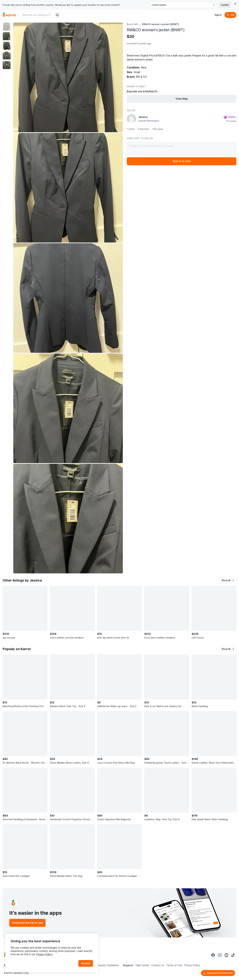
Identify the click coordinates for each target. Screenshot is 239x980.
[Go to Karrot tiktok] (233, 955)
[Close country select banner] (235, 4)
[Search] (57, 15)
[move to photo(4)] (7, 55)
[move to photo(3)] (7, 46)
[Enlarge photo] (68, 77)
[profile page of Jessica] (131, 119)
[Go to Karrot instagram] (220, 955)
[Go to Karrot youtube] (226, 955)
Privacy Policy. (44, 954)
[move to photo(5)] (7, 65)
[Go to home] (9, 15)
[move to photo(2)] (7, 36)
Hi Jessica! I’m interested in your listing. (182, 149)
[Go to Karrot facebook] (213, 955)
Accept (86, 963)
